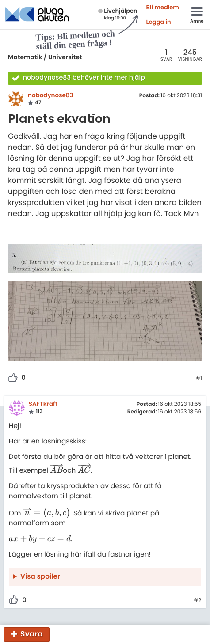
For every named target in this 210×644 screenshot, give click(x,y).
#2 (197, 601)
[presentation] (56, 471)
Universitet (65, 57)
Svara (32, 634)
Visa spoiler (40, 577)
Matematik (25, 57)
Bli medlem (163, 7)
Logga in (159, 22)
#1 (199, 379)
